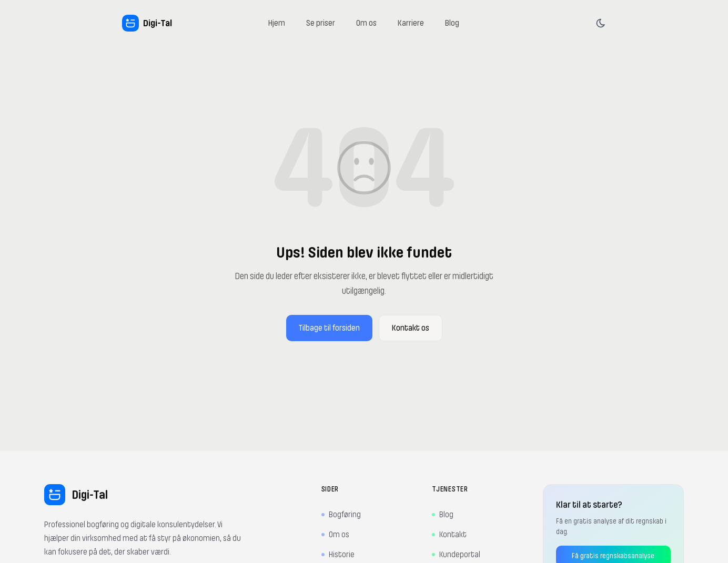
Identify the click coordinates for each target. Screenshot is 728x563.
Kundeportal (456, 555)
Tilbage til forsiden (329, 328)
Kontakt (449, 535)
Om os (335, 535)
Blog (443, 515)
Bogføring (341, 515)
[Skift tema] (601, 23)
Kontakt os (411, 328)
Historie (338, 555)
